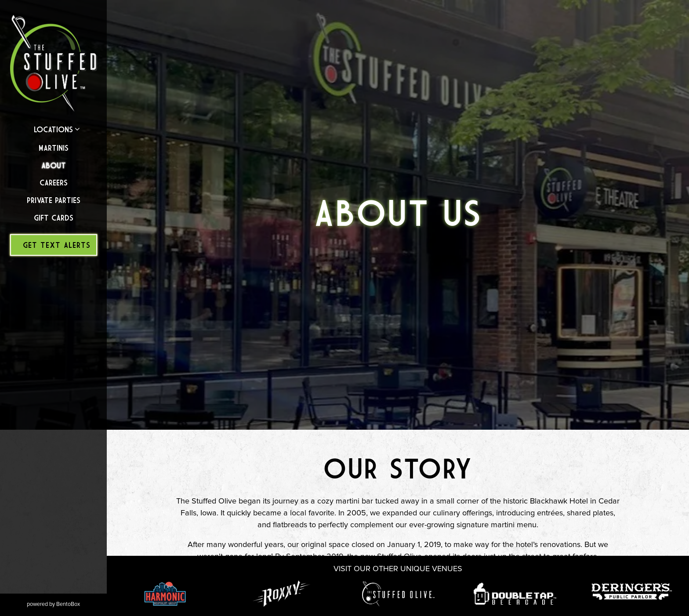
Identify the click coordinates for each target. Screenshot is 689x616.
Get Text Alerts (57, 245)
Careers (54, 183)
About (54, 165)
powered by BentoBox (67, 604)
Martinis (54, 148)
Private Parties (54, 200)
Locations (53, 129)
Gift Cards (54, 218)
